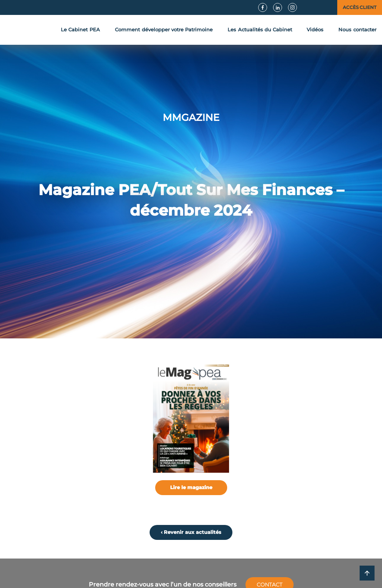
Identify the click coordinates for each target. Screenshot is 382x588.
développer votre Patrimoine (164, 30)
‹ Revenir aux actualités (191, 532)
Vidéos (315, 30)
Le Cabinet (80, 30)
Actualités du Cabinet (260, 30)
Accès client (360, 7)
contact (357, 30)
